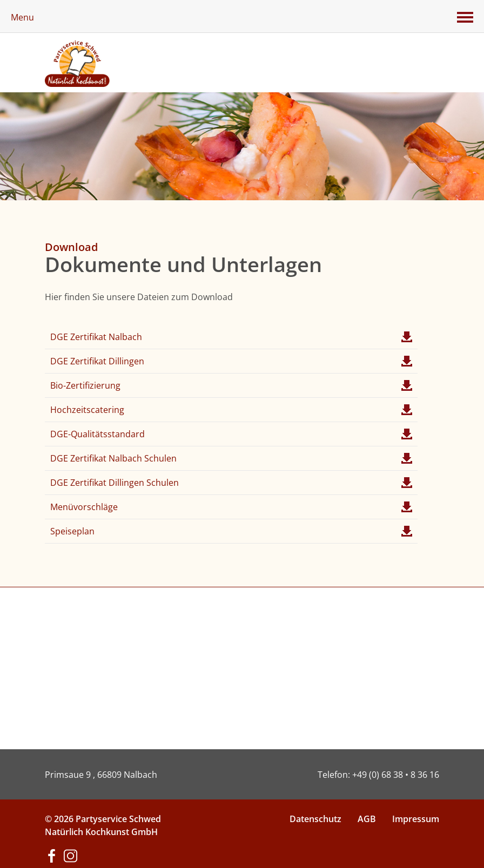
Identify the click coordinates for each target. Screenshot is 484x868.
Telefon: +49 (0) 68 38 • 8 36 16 (378, 775)
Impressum (416, 819)
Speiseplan (231, 531)
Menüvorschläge (231, 507)
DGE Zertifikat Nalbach (231, 337)
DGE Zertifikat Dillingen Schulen (231, 483)
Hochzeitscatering (231, 410)
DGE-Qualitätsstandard (231, 434)
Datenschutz (315, 819)
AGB (367, 819)
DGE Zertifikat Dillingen (231, 361)
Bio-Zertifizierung (231, 385)
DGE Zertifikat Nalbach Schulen (231, 458)
